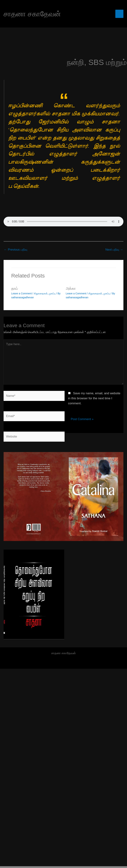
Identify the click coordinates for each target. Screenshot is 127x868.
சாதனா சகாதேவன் (32, 14)
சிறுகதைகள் (41, 293)
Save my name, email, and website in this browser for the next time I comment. (94, 398)
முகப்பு (52, 293)
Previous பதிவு (16, 250)
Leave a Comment (22, 293)
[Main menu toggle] (119, 14)
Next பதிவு (114, 250)
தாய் (15, 288)
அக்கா (71, 288)
